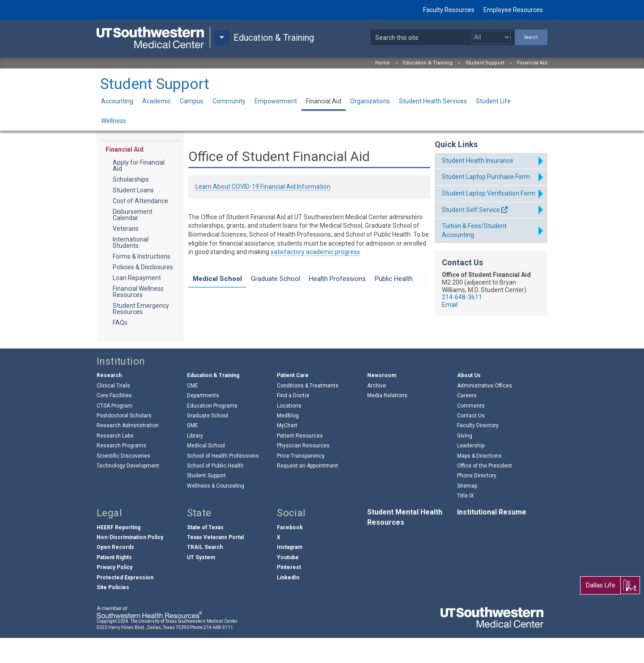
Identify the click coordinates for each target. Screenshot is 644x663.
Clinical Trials (113, 411)
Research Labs (115, 461)
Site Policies (113, 612)
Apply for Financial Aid (139, 166)
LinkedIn (288, 603)
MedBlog (288, 441)
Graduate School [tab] (275, 279)
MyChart (287, 451)
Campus (192, 101)
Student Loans (133, 190)
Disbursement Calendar (133, 215)
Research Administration (128, 451)
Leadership (471, 471)
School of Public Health (215, 491)
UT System (201, 582)
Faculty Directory (478, 451)
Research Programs (121, 471)
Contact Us (471, 441)
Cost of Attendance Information (253, 316)
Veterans (126, 229)
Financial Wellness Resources (138, 292)
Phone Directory (477, 501)
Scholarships (131, 179)
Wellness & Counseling (216, 511)
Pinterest (289, 592)
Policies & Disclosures (143, 267)
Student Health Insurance (478, 161)
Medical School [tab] (217, 279)
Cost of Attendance (140, 201)
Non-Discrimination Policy (130, 562)
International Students (131, 242)
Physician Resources (303, 471)
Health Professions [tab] (337, 279)
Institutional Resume (492, 538)
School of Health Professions (223, 481)
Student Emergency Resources (141, 309)
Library (195, 461)
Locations (289, 431)
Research (109, 401)
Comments (471, 431)
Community (229, 101)
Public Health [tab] (394, 279)
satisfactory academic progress (315, 252)
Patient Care (293, 401)
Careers (467, 421)
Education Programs (212, 431)
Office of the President (485, 491)
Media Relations (387, 421)
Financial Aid (532, 63)
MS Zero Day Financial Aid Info (251, 307)
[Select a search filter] (491, 37)
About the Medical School (244, 334)
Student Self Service (471, 210)
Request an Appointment (307, 491)
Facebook (290, 552)
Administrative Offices (485, 411)
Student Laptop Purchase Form (486, 177)
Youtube (288, 582)
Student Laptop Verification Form (489, 193)
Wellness (114, 121)
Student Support (485, 63)
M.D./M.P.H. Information (241, 325)
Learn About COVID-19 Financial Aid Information (263, 187)
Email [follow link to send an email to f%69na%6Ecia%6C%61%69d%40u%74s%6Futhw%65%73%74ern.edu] (450, 305)
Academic (157, 101)
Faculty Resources (449, 10)
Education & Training (428, 63)
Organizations (370, 101)
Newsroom (382, 401)
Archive (377, 411)
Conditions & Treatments (308, 411)
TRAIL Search (205, 573)
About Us (469, 401)
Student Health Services (433, 101)
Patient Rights (114, 582)
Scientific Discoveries (123, 481)
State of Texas (205, 552)
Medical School (206, 471)
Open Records (115, 573)
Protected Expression (125, 603)
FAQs (120, 323)
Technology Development (128, 491)
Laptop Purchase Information (249, 299)
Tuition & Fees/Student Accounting (474, 230)
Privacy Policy (114, 592)
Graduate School (208, 441)
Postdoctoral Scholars (124, 441)
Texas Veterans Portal (215, 562)
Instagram (290, 573)
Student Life (493, 101)
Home (383, 63)
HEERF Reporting (119, 552)
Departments (203, 421)
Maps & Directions (479, 481)
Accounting (117, 101)
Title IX (466, 521)
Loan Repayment (137, 278)
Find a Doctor (293, 421)
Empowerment (276, 101)
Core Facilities (114, 421)
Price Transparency (301, 481)
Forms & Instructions (142, 256)
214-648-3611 (462, 297)
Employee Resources (513, 10)
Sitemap (467, 511)
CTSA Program (114, 431)
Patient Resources (300, 461)
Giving (465, 461)
